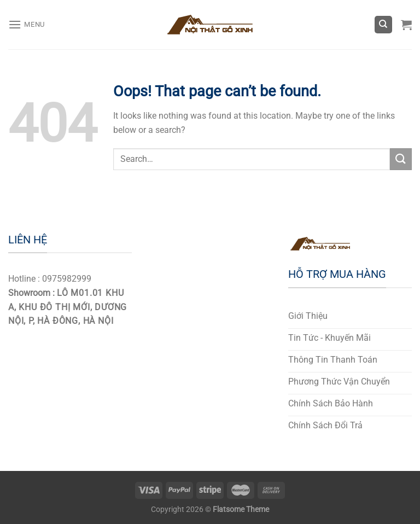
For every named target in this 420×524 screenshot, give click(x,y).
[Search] (384, 25)
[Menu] (27, 24)
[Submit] (401, 159)
